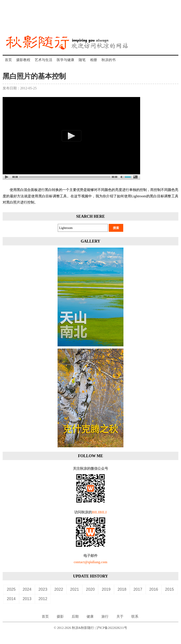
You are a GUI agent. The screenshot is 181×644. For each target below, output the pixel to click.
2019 (106, 589)
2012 (43, 599)
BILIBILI (99, 512)
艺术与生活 (43, 60)
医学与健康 (65, 60)
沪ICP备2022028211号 (112, 628)
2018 (122, 589)
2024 (27, 589)
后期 (75, 616)
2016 (154, 589)
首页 (8, 60)
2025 (11, 589)
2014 (11, 599)
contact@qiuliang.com (90, 562)
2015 (169, 589)
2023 (43, 589)
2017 (138, 589)
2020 (90, 589)
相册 (94, 60)
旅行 (105, 616)
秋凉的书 (109, 60)
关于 (120, 616)
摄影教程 (23, 60)
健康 (90, 616)
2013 (27, 599)
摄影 (60, 616)
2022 (59, 589)
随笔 (82, 60)
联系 (135, 616)
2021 (74, 589)
